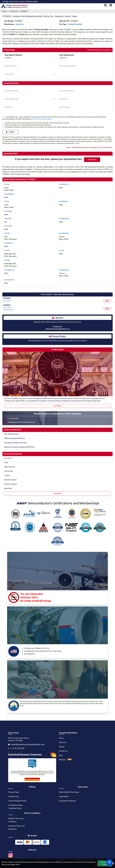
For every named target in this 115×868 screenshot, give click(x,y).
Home (61, 738)
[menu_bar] (111, 5)
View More (58, 406)
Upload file (92, 160)
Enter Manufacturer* (67, 55)
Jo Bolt (7, 475)
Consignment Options (67, 801)
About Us (63, 742)
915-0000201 (64, 201)
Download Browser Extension (32, 755)
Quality (62, 747)
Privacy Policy (14, 792)
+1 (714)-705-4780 (17, 748)
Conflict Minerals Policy (17, 801)
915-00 (61, 250)
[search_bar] (105, 5)
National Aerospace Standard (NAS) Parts (20, 447)
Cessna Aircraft (7, 301)
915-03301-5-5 (64, 184)
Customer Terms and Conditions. (42, 119)
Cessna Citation (7, 308)
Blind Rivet (8, 488)
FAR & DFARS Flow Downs (69, 792)
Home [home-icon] (5, 11)
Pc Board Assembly (75, 24)
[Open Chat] (109, 862)
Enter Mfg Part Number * (14, 55)
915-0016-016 (9, 280)
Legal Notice (64, 797)
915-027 (7, 250)
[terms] (3, 117)
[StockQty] (30, 66)
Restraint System (11, 480)
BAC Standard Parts (12, 434)
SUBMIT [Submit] (10, 132)
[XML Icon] (70, 760)
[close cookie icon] (113, 863)
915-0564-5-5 (9, 243)
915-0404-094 (64, 219)
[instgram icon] (11, 854)
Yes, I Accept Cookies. (105, 863)
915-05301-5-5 (9, 270)
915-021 (7, 233)
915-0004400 (9, 194)
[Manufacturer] (85, 58)
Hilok (6, 463)
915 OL (7, 201)
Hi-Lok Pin (8, 458)
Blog (61, 755)
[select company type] (30, 99)
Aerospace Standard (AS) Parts (16, 443)
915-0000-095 (64, 233)
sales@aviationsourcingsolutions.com (58, 329)
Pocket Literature (11, 484)
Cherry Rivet (9, 471)
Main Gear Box (10, 467)
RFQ (107, 301)
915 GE (7, 184)
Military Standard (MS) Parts (15, 438)
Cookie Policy (13, 797)
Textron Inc (14, 11)
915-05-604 (8, 211)
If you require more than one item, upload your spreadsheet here (48, 159)
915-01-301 (8, 226)
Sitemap (62, 760)
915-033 (7, 260)
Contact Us (63, 751)
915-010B (8, 219)
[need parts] (30, 74)
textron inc (20, 24)
